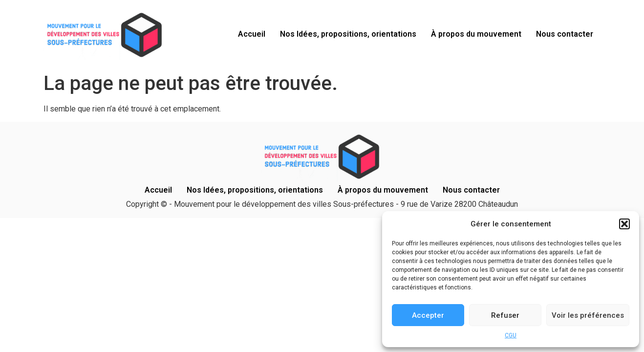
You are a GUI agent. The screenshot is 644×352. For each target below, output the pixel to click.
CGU (511, 335)
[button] (624, 224)
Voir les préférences (588, 315)
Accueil (252, 34)
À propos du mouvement (476, 34)
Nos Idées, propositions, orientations (348, 34)
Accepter (428, 315)
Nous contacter (565, 34)
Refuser (505, 315)
